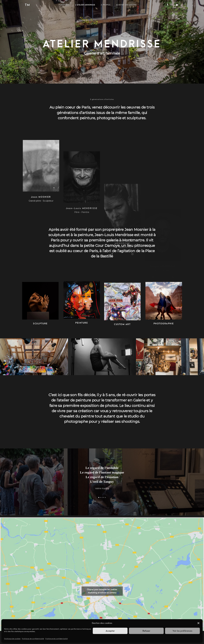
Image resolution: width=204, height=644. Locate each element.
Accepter (110, 631)
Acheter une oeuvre (126, 5)
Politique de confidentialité (33, 639)
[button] (198, 623)
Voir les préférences (182, 631)
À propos (106, 5)
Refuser (146, 631)
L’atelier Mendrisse (85, 5)
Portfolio (64, 5)
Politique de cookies (12, 639)
